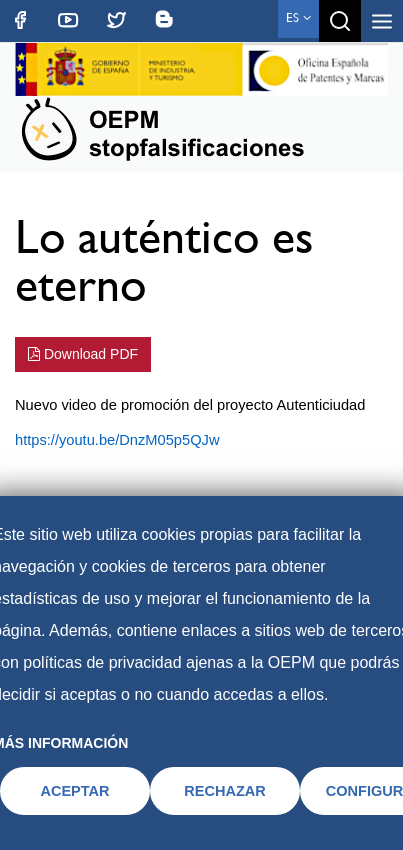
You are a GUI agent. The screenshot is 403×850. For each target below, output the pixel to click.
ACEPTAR (74, 791)
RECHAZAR (225, 791)
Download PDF (83, 354)
